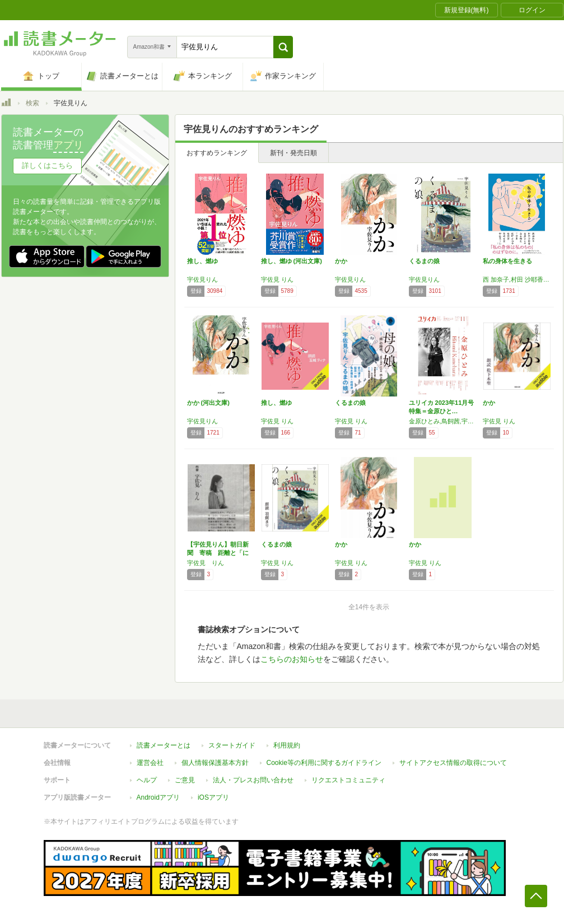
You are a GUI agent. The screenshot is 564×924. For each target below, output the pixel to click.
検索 (32, 103)
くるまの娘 (424, 261)
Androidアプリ (158, 797)
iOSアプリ (213, 797)
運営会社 (150, 763)
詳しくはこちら (47, 165)
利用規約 (287, 745)
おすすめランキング (217, 153)
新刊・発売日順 (293, 153)
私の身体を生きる (507, 261)
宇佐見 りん (277, 279)
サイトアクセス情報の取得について (453, 763)
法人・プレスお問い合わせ (253, 780)
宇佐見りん (202, 279)
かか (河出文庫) (208, 403)
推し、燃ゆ (202, 261)
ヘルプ (147, 780)
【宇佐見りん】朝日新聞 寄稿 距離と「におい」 (218, 553)
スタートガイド (232, 745)
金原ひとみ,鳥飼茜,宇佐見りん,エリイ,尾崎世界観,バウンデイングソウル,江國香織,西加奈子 (443, 421)
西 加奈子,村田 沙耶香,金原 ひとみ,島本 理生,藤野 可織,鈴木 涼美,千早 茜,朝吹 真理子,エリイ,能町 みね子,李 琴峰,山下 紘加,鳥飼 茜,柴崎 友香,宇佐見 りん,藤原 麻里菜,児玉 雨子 (517, 279)
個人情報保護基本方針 (215, 763)
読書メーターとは (164, 745)
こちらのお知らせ (292, 659)
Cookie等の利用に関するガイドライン (324, 763)
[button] (283, 47)
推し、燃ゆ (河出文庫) (292, 261)
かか (341, 261)
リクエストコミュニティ (348, 780)
